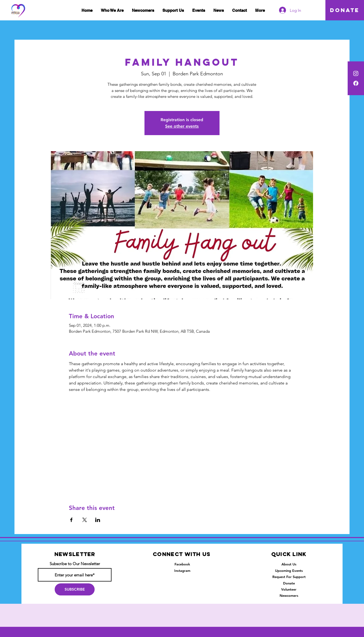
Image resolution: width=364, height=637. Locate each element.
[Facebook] (356, 83)
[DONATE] (345, 10)
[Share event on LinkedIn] (98, 520)
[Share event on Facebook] (71, 520)
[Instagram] (356, 73)
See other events (182, 126)
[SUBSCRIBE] (75, 589)
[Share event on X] (85, 520)
